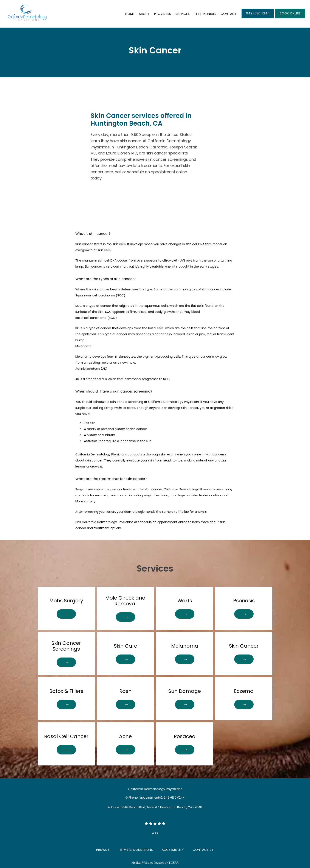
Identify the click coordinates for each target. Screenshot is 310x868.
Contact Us (203, 850)
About (144, 14)
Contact (229, 14)
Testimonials (205, 14)
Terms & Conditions (136, 850)
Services (183, 14)
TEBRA (174, 863)
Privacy (103, 850)
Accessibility (173, 850)
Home (130, 14)
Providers (163, 14)
